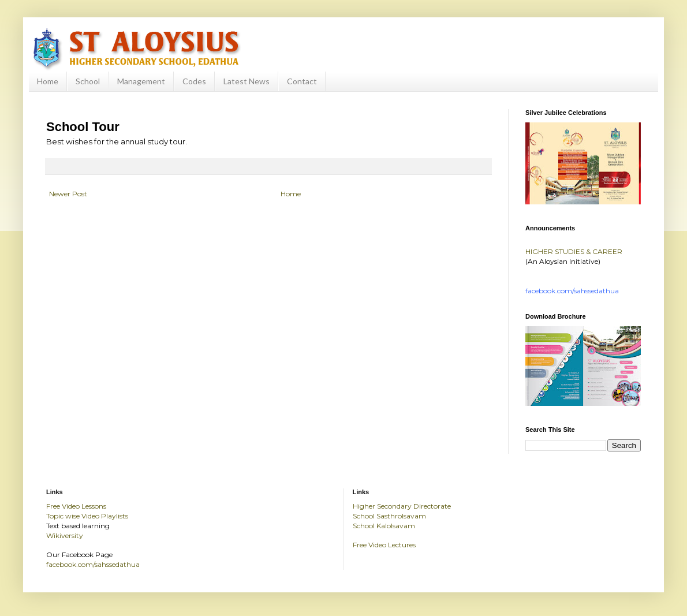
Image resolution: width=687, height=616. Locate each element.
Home (48, 81)
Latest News (247, 81)
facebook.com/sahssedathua (93, 564)
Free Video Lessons (76, 506)
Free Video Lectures (384, 545)
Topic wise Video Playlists (87, 516)
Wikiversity (65, 535)
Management (141, 81)
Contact (302, 81)
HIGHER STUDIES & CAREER (574, 251)
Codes (194, 81)
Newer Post (68, 194)
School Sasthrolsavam (389, 516)
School (88, 81)
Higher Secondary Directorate (402, 506)
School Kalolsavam (384, 526)
